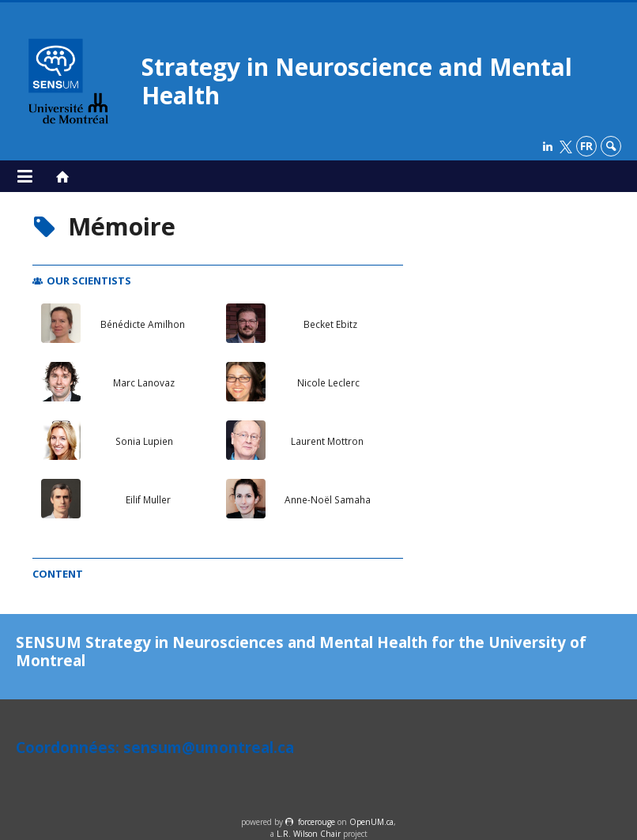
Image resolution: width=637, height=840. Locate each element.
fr (586, 146)
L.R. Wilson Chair (309, 834)
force (317, 822)
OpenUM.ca (371, 822)
